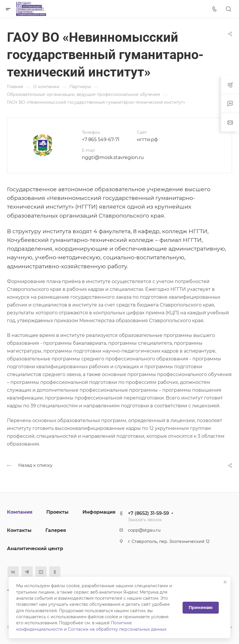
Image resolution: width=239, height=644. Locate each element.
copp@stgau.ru (144, 530)
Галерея (56, 530)
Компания (20, 512)
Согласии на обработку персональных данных (117, 629)
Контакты (19, 530)
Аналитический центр (35, 549)
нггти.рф (147, 139)
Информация (99, 512)
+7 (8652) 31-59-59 (148, 513)
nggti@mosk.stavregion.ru (113, 157)
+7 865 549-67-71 (101, 139)
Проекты (57, 512)
